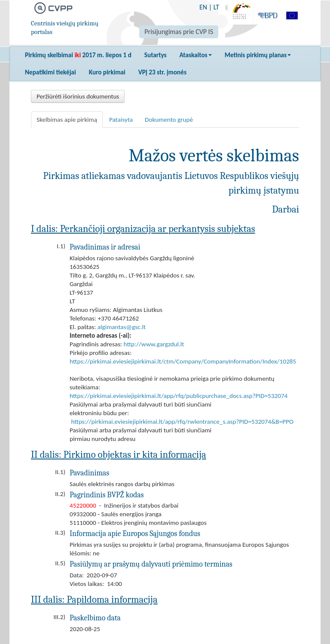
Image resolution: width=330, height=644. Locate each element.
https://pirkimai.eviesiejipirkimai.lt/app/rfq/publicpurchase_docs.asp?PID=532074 (179, 396)
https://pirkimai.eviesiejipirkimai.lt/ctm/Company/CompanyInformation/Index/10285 (183, 361)
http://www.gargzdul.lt (154, 344)
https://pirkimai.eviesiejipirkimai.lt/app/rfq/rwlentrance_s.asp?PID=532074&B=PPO (182, 422)
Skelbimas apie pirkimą (67, 120)
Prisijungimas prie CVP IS (179, 32)
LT (216, 7)
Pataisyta (121, 120)
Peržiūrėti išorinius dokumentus (78, 96)
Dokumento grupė (169, 120)
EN (203, 7)
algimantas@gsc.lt (122, 327)
